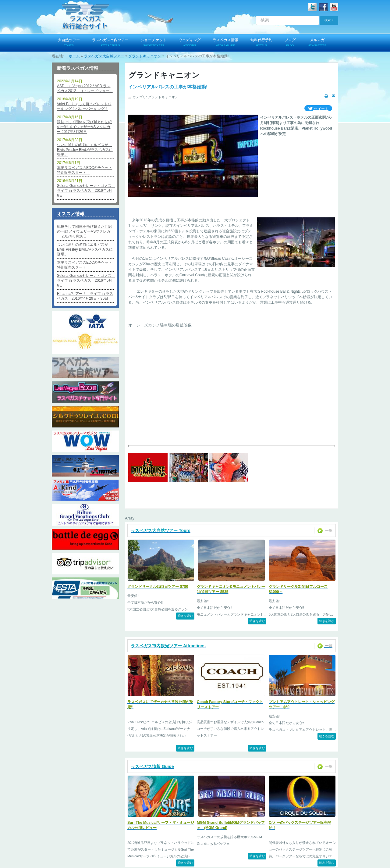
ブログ (290, 43)
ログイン (72, 841)
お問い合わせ (166, 841)
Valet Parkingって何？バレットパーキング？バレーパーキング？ (84, 106)
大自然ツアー (69, 43)
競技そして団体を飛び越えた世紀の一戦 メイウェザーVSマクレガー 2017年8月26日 (84, 127)
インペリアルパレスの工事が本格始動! (168, 87)
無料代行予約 (261, 43)
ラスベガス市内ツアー (110, 43)
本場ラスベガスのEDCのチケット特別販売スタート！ (85, 170)
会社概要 (98, 841)
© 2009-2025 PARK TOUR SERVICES (195, 859)
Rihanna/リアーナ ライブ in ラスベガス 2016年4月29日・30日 (85, 296)
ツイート (318, 109)
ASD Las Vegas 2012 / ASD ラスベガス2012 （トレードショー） (85, 88)
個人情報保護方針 (130, 841)
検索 (328, 20)
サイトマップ (305, 841)
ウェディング (190, 43)
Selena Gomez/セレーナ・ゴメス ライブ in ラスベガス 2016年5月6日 (85, 191)
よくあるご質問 (239, 841)
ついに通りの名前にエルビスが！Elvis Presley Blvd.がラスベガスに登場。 (85, 150)
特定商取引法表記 (201, 841)
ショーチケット (154, 43)
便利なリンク (273, 841)
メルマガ (317, 43)
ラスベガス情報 (225, 43)
